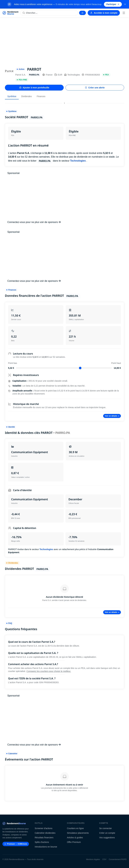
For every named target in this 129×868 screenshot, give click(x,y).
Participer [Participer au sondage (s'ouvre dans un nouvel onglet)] (113, 4)
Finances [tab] (41, 96)
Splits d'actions (42, 842)
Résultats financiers (44, 838)
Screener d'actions (44, 828)
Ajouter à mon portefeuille (34, 88)
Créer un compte (107, 833)
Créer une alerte (95, 88)
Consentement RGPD (118, 859)
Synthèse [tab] (12, 96)
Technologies (72, 75)
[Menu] (124, 13)
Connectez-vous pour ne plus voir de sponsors (34, 222)
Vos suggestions (107, 838)
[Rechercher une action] (49, 13)
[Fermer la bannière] (125, 4)
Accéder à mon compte (104, 13)
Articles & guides (75, 838)
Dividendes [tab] (26, 96)
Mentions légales (93, 859)
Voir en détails (112, 416)
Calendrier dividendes (45, 833)
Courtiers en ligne (75, 828)
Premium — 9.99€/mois (16, 844)
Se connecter (106, 828)
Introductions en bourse (46, 847)
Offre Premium (74, 842)
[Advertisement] (64, 40)
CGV (104, 859)
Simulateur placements (78, 833)
